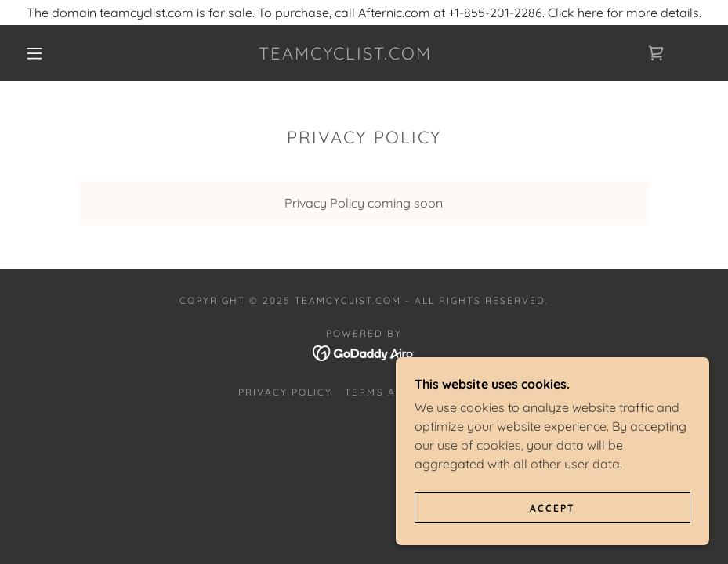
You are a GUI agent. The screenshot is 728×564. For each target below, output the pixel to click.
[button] (34, 53)
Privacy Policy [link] (285, 392)
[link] (345, 55)
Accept (552, 508)
